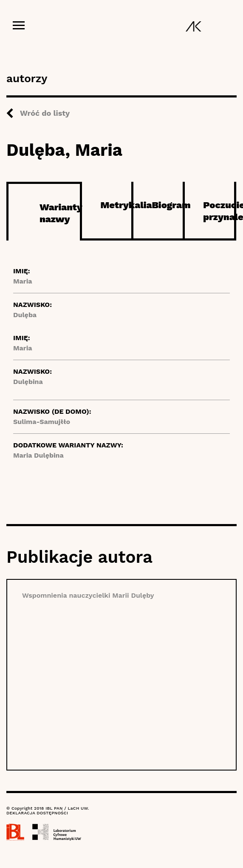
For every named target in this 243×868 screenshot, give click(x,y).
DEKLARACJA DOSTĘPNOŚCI (37, 813)
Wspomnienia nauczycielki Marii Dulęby (88, 595)
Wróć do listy (45, 113)
